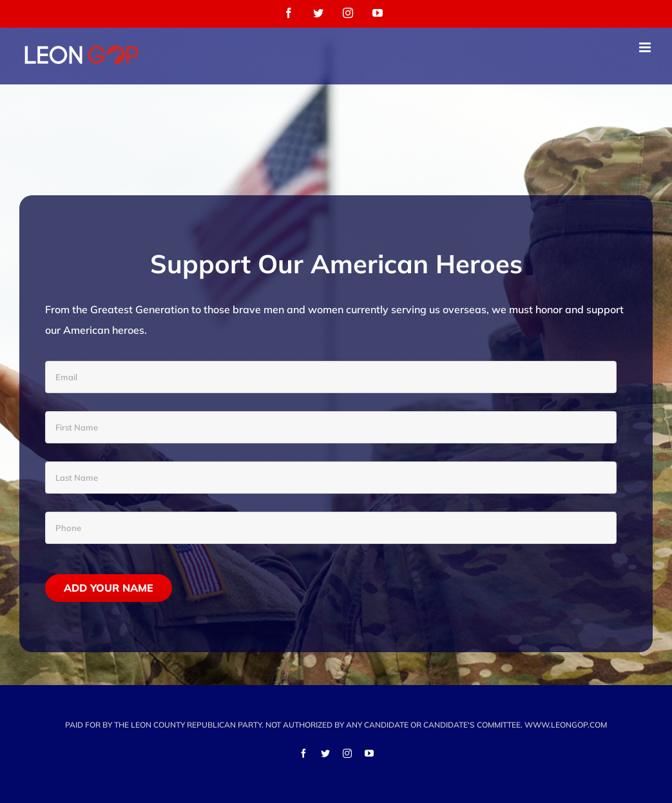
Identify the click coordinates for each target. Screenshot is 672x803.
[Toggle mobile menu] (646, 47)
